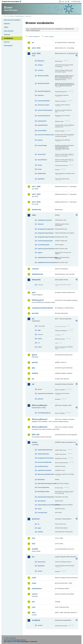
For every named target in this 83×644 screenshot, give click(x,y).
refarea (40, 339)
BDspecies (41, 61)
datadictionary (37, 274)
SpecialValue (42, 501)
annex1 (40, 389)
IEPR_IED (36, 435)
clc (38, 524)
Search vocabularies (34, 37)
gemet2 (35, 362)
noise (34, 583)
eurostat (35, 313)
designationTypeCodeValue (46, 237)
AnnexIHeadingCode (44, 413)
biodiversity (36, 210)
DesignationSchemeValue (46, 458)
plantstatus (41, 566)
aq (33, 42)
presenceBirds (42, 131)
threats (40, 165)
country (40, 625)
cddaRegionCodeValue (45, 220)
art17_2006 (36, 187)
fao (33, 319)
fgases (34, 355)
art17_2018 (36, 202)
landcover (36, 519)
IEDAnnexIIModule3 (40, 419)
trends (40, 169)
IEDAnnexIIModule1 (40, 405)
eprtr (34, 292)
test (33, 602)
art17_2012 (36, 194)
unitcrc (40, 347)
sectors (40, 571)
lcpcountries (41, 562)
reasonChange (42, 145)
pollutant (40, 399)
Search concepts (49, 37)
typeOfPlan (41, 179)
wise (34, 612)
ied (33, 384)
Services (7, 42)
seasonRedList (42, 160)
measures (41, 95)
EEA (12, 1)
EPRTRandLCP (38, 300)
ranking (40, 140)
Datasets (7, 24)
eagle (39, 528)
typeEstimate (42, 173)
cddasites (41, 224)
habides (35, 373)
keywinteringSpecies (44, 91)
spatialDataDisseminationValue (46, 257)
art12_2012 (36, 48)
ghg (33, 368)
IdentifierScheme (43, 466)
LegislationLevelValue (44, 470)
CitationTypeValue (43, 454)
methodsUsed (42, 121)
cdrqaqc (40, 65)
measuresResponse (44, 116)
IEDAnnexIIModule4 (40, 427)
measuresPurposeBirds (45, 110)
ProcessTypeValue (43, 487)
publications (37, 588)
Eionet (12, 16)
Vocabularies (8, 38)
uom (34, 607)
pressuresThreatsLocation (46, 135)
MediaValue (41, 480)
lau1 (33, 538)
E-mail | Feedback (10, 638)
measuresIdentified (44, 101)
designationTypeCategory (46, 233)
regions (40, 253)
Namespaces (8, 46)
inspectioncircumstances (45, 393)
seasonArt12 (41, 154)
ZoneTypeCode (42, 513)
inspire (34, 442)
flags (39, 330)
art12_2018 (36, 53)
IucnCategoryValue (43, 245)
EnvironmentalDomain (45, 462)
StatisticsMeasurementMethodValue (46, 505)
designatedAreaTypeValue (46, 229)
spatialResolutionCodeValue (46, 262)
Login (63, 1)
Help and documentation (12, 20)
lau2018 (35, 549)
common (35, 269)
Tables (6, 27)
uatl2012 (40, 532)
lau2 (33, 544)
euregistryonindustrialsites (42, 308)
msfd (34, 578)
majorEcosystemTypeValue (46, 249)
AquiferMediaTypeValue (45, 450)
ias (33, 379)
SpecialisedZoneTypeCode (46, 497)
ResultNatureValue (43, 492)
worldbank (36, 620)
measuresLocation (43, 105)
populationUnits (43, 125)
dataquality (36, 280)
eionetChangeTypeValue (45, 241)
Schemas (7, 35)
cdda (34, 215)
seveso (35, 594)
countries (41, 70)
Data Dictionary (19, 16)
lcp (33, 557)
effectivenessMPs (43, 76)
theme (39, 509)
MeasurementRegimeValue (46, 474)
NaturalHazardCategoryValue (46, 483)
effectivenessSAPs (43, 83)
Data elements (9, 31)
